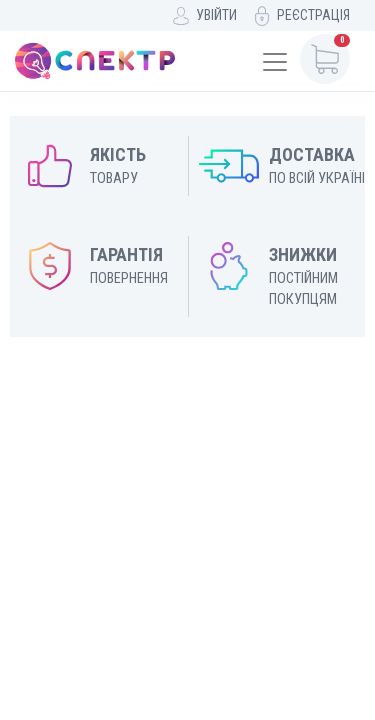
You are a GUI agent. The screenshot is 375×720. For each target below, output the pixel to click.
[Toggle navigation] (275, 62)
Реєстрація (313, 15)
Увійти (216, 15)
